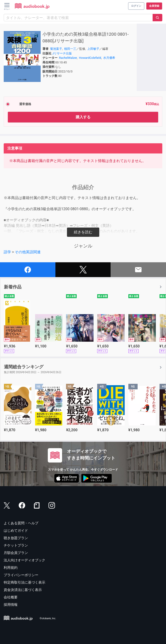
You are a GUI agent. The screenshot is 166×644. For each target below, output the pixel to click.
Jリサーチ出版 (62, 53)
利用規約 (11, 568)
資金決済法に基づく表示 (23, 590)
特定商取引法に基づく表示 (24, 582)
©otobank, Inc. (48, 618)
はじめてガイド (16, 531)
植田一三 (70, 49)
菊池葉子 (56, 49)
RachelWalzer (68, 58)
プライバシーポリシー (21, 575)
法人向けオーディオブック (24, 560)
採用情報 (11, 605)
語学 (7, 252)
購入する (83, 117)
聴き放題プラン (16, 538)
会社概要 (11, 597)
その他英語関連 (28, 252)
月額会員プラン (16, 553)
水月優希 (109, 58)
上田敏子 (93, 49)
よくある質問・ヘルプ (21, 523)
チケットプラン (16, 545)
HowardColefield (90, 58)
